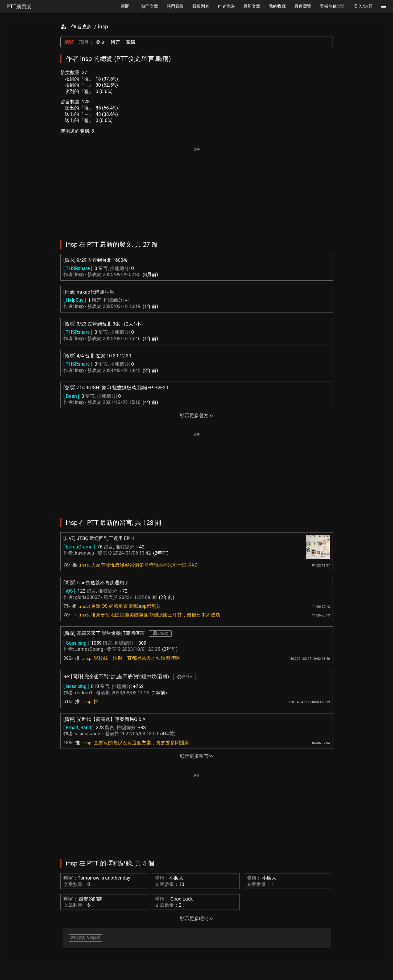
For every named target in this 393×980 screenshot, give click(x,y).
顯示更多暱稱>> (197, 918)
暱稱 (130, 42)
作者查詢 (82, 27)
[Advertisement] (197, 190)
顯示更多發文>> (197, 415)
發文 (101, 42)
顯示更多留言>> (197, 756)
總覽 (69, 42)
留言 (115, 42)
